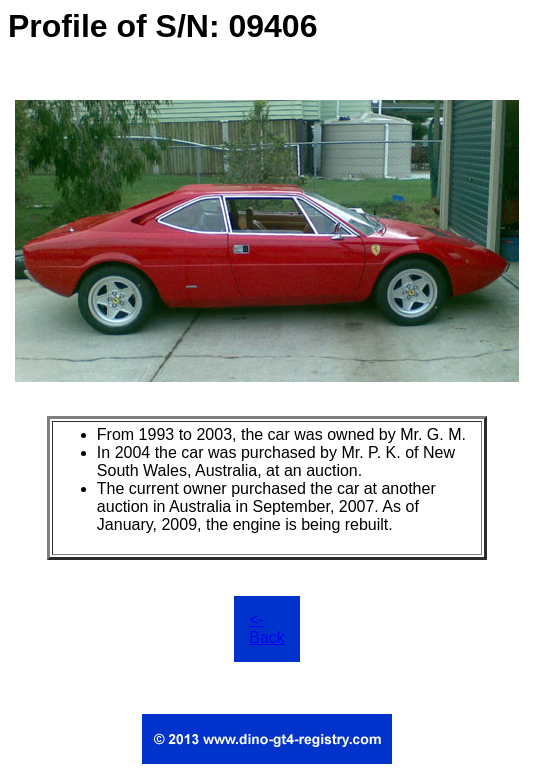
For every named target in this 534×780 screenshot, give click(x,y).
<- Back (267, 628)
